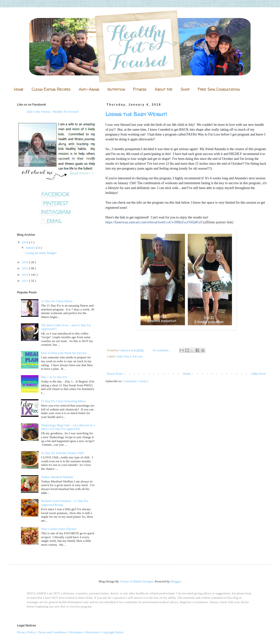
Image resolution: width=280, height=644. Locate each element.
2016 (25, 262)
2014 (25, 275)
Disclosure (92, 632)
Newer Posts (115, 374)
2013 (25, 281)
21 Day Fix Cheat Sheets (57, 301)
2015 (25, 268)
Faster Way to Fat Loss (129, 357)
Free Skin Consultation (219, 89)
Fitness (140, 89)
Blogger (176, 581)
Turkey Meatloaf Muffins (57, 477)
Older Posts (259, 374)
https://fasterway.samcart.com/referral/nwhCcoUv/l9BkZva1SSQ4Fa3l (154, 222)
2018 (25, 242)
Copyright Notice (113, 632)
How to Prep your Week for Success (64, 353)
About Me (163, 89)
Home (19, 89)
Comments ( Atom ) (136, 381)
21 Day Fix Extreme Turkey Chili (62, 453)
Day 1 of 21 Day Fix (54, 377)
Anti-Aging (89, 89)
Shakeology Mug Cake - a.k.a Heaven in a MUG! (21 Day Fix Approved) (68, 427)
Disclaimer (76, 632)
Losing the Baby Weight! (136, 114)
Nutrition (116, 89)
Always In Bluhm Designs (136, 581)
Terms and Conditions (52, 632)
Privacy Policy (26, 632)
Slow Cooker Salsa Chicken (59, 529)
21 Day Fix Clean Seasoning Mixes (63, 401)
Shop (185, 89)
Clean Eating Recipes (51, 89)
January (31, 248)
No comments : (162, 350)
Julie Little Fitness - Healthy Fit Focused (53, 112)
